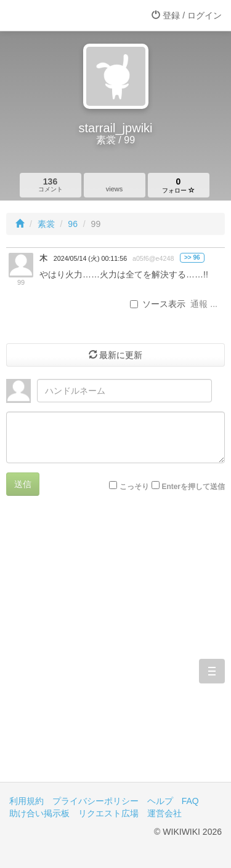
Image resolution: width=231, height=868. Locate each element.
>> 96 (192, 257)
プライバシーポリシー (95, 801)
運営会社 (164, 813)
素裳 (46, 224)
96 (73, 224)
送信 (23, 484)
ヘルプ (160, 801)
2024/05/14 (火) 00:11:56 (90, 258)
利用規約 (26, 801)
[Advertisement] (115, 648)
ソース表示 (158, 304)
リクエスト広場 (108, 813)
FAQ (190, 801)
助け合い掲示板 (39, 813)
